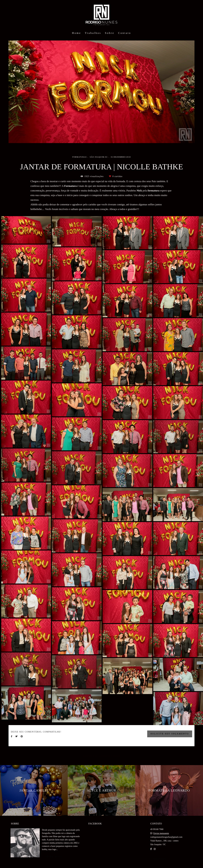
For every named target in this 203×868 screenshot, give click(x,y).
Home (77, 33)
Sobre (110, 33)
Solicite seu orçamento (170, 734)
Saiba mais (54, 857)
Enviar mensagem (161, 833)
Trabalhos (93, 33)
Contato (125, 33)
